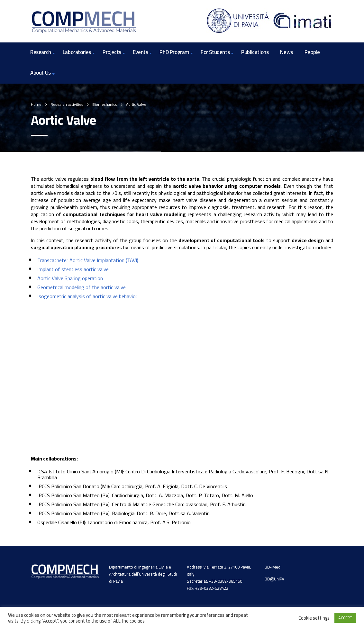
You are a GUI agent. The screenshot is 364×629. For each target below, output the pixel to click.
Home (36, 104)
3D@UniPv (274, 579)
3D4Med (273, 567)
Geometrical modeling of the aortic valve (82, 287)
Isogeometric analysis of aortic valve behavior (87, 296)
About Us (41, 73)
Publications (255, 52)
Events (141, 52)
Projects (112, 52)
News (286, 52)
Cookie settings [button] (314, 618)
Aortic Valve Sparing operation (70, 278)
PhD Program (174, 52)
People (312, 52)
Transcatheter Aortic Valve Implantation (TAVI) (88, 260)
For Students (215, 52)
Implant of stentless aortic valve (73, 269)
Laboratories (77, 52)
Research (41, 52)
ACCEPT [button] (345, 618)
